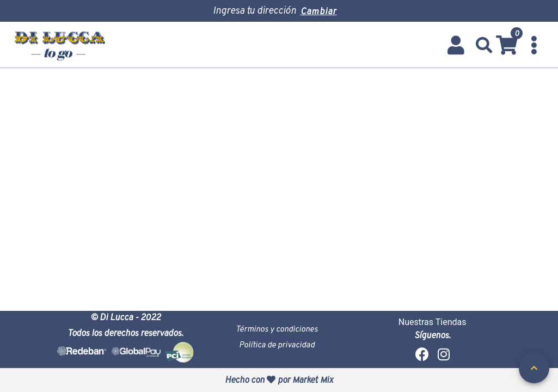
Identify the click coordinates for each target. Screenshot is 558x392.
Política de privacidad (277, 344)
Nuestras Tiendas (433, 322)
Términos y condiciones (277, 329)
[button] (484, 45)
